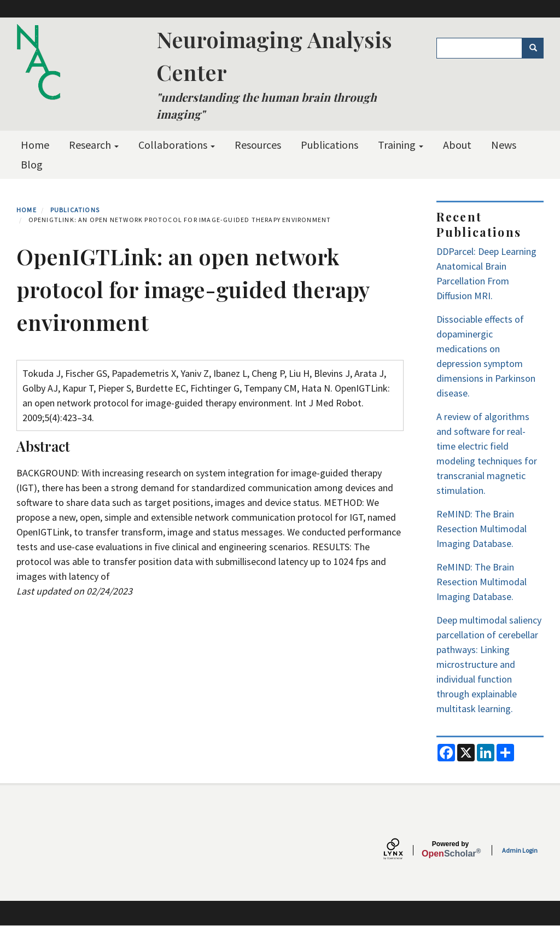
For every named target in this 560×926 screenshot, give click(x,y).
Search (537, 48)
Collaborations (177, 145)
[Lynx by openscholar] (402, 850)
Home (35, 145)
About (457, 145)
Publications (329, 145)
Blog (32, 164)
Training (401, 145)
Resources (258, 145)
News (504, 145)
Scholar (450, 849)
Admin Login (520, 850)
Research (94, 145)
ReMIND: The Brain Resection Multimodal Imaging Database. (482, 529)
